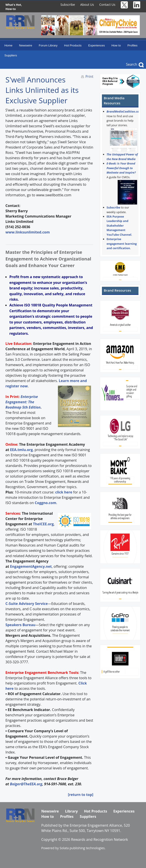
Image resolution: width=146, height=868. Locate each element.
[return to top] (81, 795)
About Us (87, 5)
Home (8, 45)
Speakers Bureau (20, 625)
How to (116, 45)
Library (71, 811)
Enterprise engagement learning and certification (122, 244)
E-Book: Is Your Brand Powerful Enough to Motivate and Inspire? (121, 168)
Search (131, 64)
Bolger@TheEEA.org (26, 784)
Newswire (26, 45)
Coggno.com (46, 503)
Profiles (132, 45)
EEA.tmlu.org (21, 450)
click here (64, 492)
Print (89, 76)
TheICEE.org (43, 524)
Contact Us (107, 5)
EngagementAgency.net (31, 566)
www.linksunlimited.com (28, 232)
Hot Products (73, 45)
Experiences (96, 45)
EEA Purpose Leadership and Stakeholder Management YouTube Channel (119, 226)
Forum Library (48, 45)
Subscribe (68, 5)
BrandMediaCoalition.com (124, 111)
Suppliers (11, 55)
